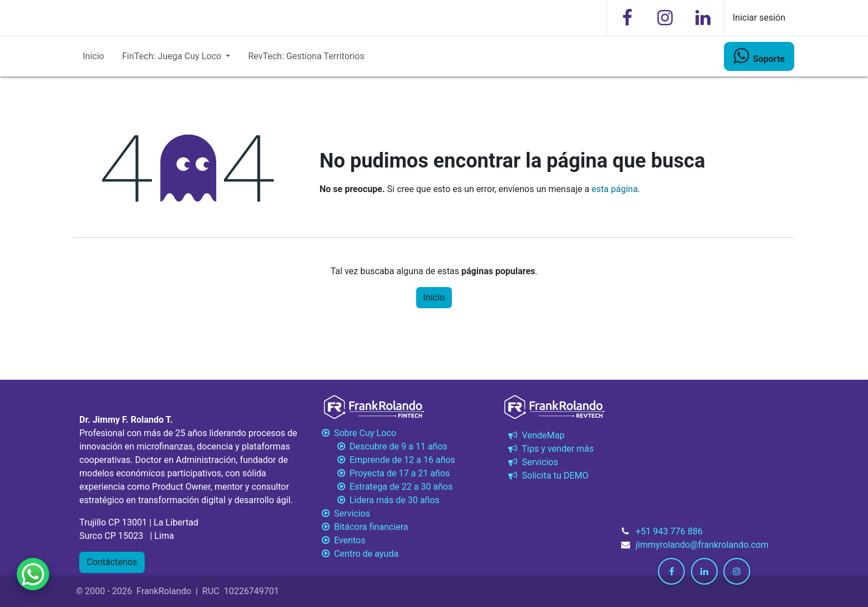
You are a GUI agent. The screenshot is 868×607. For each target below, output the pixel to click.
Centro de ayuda (359, 554)
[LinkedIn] (703, 18)
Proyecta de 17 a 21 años (385, 473)
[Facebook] (627, 18)
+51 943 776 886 (669, 531)
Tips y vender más (550, 449)
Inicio (434, 297)
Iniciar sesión (759, 18)
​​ (759, 56)
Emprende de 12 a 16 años (387, 460)
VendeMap (535, 435)
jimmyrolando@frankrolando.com (702, 545)
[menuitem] (93, 56)
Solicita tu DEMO (547, 475)
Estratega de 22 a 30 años (386, 487)
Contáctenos (112, 562)
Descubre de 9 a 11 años (383, 446)
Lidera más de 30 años (380, 500)
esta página (615, 189)
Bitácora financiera (365, 527)
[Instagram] (665, 18)
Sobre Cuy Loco (359, 433)
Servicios (532, 462)
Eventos (342, 540)
